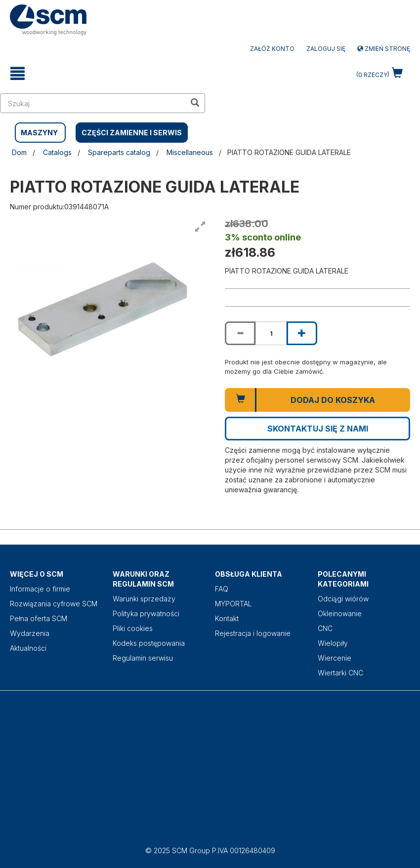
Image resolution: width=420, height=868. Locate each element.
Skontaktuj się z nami (318, 429)
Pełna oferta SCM (39, 618)
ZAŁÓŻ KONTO (272, 49)
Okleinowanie (340, 613)
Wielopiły (333, 643)
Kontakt (227, 618)
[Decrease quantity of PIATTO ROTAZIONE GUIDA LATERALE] (240, 333)
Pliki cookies (133, 628)
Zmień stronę (384, 49)
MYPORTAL (233, 604)
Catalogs (57, 152)
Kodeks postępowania (149, 643)
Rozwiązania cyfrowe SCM (54, 604)
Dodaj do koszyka (333, 400)
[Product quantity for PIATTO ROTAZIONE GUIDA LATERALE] (271, 333)
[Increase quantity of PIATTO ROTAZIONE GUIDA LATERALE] (302, 333)
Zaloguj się (326, 49)
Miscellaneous (190, 152)
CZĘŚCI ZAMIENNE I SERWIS (132, 133)
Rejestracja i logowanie (253, 633)
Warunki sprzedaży (144, 599)
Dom (19, 152)
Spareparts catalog (119, 152)
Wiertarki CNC (340, 673)
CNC (325, 628)
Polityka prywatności (146, 613)
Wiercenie (335, 658)
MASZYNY (39, 133)
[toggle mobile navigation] (18, 74)
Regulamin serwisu (143, 658)
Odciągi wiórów (343, 599)
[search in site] (93, 103)
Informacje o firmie (40, 589)
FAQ (222, 589)
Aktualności (28, 648)
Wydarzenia (30, 633)
